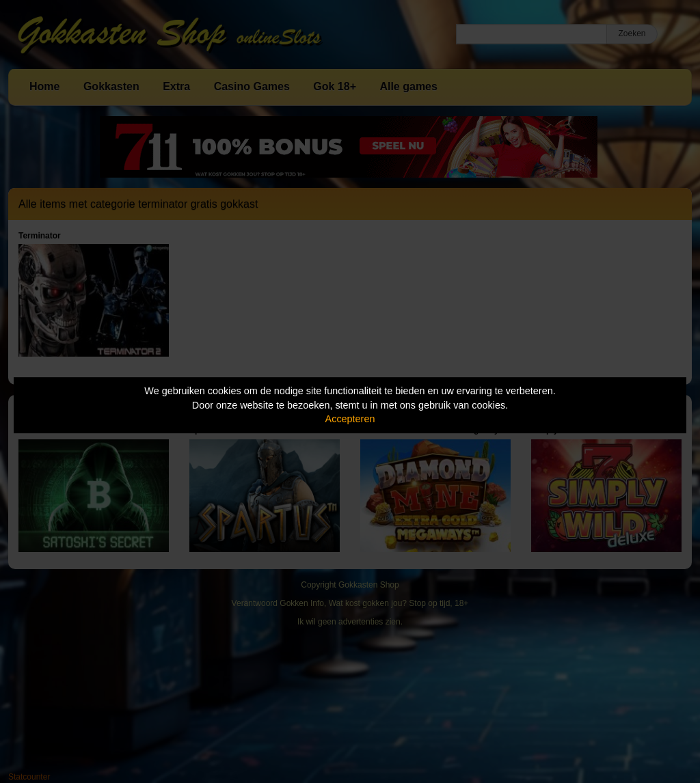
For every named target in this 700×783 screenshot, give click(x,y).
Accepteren (350, 419)
